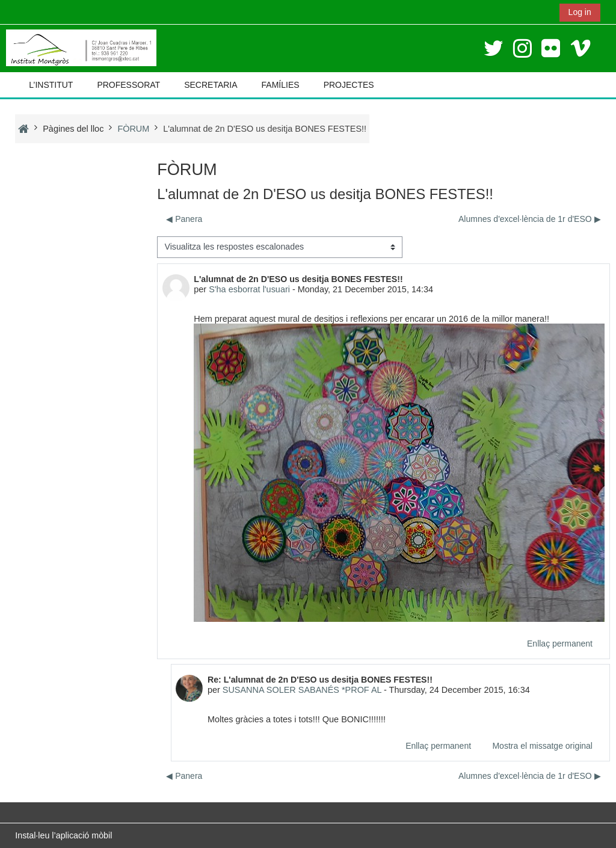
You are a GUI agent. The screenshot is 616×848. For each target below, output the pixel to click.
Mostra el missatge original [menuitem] (542, 746)
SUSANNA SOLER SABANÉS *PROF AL (302, 690)
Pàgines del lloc (73, 129)
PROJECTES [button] (349, 85)
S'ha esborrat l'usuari (249, 289)
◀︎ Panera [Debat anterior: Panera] (184, 219)
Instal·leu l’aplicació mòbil (63, 835)
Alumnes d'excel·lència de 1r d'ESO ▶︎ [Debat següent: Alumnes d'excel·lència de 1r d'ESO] (530, 219)
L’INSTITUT (51, 85)
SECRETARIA (211, 85)
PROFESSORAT (128, 85)
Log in (580, 12)
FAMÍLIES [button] (281, 85)
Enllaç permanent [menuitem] (560, 644)
